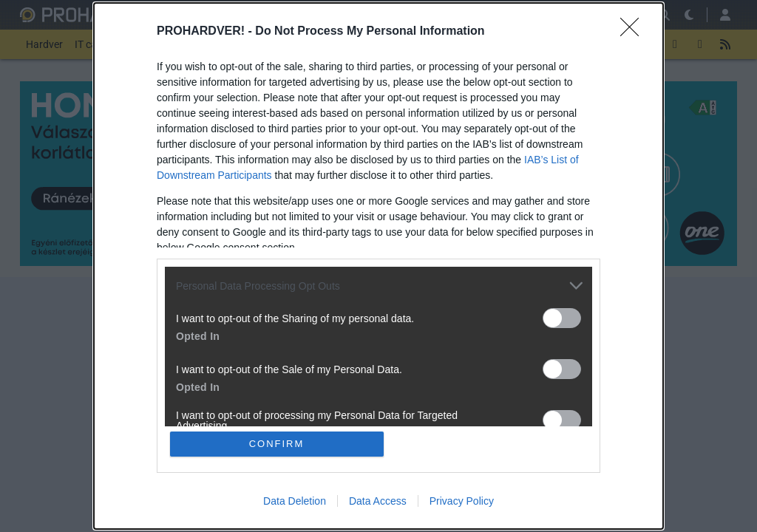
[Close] (634, 32)
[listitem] (378, 286)
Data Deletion (295, 501)
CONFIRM (277, 444)
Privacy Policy (462, 501)
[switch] (562, 318)
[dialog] (378, 266)
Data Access (378, 501)
